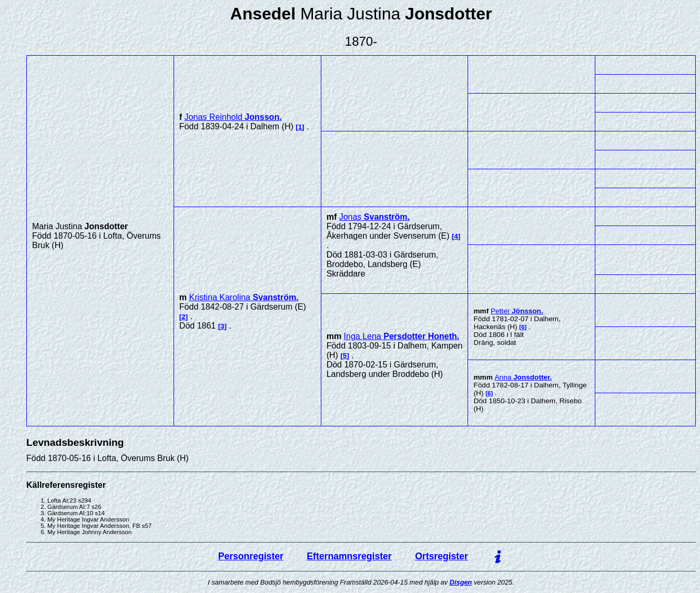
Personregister (251, 556)
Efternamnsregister (349, 556)
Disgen (461, 582)
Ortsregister (442, 556)
